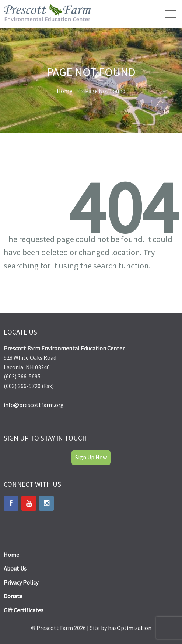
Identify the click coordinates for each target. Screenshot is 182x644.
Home (64, 91)
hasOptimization (130, 628)
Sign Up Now (91, 457)
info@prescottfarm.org (34, 405)
